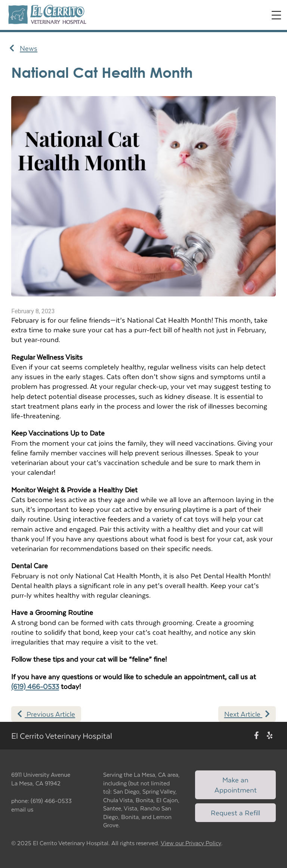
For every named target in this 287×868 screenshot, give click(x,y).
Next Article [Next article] (247, 714)
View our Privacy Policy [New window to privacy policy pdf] (191, 843)
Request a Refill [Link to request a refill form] (235, 812)
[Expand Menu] (276, 15)
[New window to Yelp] (270, 736)
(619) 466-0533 (35, 686)
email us (22, 809)
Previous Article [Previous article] (46, 714)
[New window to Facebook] (257, 736)
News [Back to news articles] (23, 48)
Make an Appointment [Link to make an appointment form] (236, 784)
